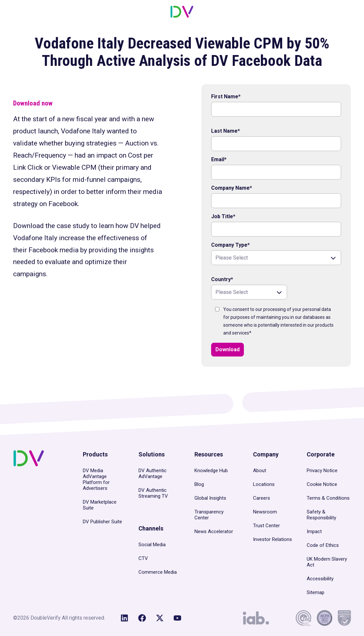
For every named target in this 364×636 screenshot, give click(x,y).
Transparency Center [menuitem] (209, 515)
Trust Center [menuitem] (266, 526)
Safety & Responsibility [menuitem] (321, 515)
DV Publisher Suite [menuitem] (102, 522)
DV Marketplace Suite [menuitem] (100, 505)
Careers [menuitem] (262, 498)
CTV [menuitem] (143, 558)
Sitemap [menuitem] (316, 592)
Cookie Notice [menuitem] (322, 484)
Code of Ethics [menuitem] (323, 545)
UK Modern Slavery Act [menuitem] (327, 562)
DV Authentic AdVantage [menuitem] (153, 473)
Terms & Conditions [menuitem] (328, 498)
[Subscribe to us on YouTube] (177, 618)
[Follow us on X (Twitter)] (160, 618)
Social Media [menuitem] (152, 545)
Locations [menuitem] (264, 484)
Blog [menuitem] (199, 484)
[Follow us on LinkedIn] (124, 618)
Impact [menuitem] (314, 531)
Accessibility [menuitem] (320, 579)
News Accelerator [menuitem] (214, 531)
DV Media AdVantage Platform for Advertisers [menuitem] (96, 479)
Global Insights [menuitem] (210, 498)
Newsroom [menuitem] (265, 512)
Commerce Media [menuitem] (158, 572)
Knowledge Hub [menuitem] (211, 471)
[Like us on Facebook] (142, 618)
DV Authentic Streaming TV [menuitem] (153, 493)
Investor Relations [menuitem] (273, 539)
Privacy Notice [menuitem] (322, 471)
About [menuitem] (260, 471)
